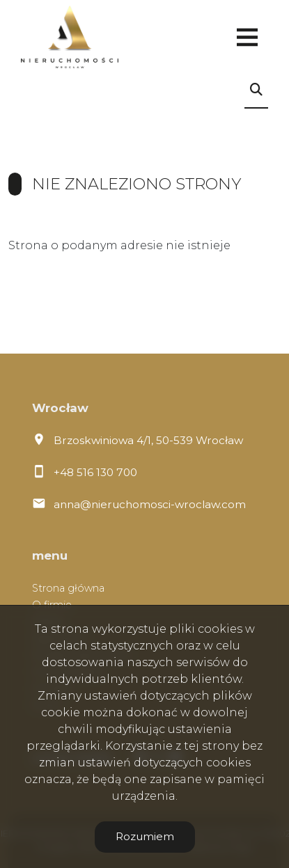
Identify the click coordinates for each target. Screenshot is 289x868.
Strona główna (68, 588)
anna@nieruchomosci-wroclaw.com (150, 504)
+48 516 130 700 (95, 472)
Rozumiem (145, 836)
